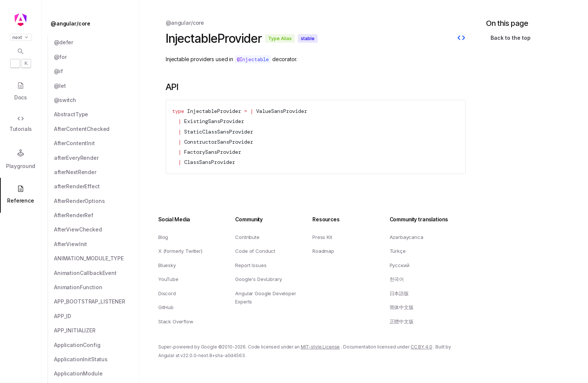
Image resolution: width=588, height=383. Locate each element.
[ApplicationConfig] (97, 345)
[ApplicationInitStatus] (97, 359)
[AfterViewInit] (97, 244)
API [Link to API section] (172, 87)
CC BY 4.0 (421, 347)
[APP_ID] (97, 316)
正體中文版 (402, 321)
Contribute (247, 237)
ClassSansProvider (210, 162)
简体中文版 (402, 307)
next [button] (21, 37)
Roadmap (323, 251)
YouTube (168, 279)
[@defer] (97, 42)
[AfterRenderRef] (97, 215)
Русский (400, 265)
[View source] (461, 39)
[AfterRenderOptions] (97, 201)
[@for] (97, 57)
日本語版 (399, 293)
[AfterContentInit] (97, 143)
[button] (21, 354)
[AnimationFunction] (97, 287)
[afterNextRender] (97, 172)
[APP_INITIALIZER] (97, 330)
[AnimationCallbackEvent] (97, 273)
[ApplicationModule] (97, 374)
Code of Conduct (255, 251)
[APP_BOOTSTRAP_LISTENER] (97, 302)
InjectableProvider (214, 111)
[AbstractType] (97, 114)
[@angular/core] (93, 24)
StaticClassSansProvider (219, 132)
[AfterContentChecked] (97, 129)
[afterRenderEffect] (97, 186)
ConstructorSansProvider (219, 142)
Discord (167, 293)
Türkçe (398, 251)
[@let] (97, 86)
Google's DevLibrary (258, 279)
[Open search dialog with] (21, 58)
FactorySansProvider (213, 152)
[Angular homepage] (21, 20)
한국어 (397, 279)
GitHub (166, 307)
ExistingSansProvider (214, 121)
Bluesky (167, 265)
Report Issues (251, 265)
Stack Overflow (176, 321)
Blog (163, 237)
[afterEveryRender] (97, 158)
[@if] (97, 71)
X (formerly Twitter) (180, 251)
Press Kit (322, 237)
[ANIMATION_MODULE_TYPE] (97, 258)
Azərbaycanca (406, 237)
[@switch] (97, 100)
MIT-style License (320, 347)
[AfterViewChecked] (97, 230)
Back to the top (511, 38)
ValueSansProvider (282, 111)
